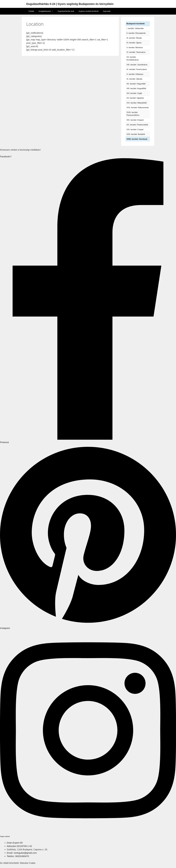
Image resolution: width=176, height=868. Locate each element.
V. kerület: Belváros (135, 48)
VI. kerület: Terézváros (136, 52)
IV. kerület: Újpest (134, 43)
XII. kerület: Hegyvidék (136, 84)
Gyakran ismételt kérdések (89, 11)
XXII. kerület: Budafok (136, 134)
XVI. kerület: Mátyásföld (137, 103)
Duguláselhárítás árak (66, 11)
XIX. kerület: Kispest (135, 120)
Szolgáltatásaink (47, 11)
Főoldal (31, 11)
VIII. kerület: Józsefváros (137, 65)
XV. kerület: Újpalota (135, 98)
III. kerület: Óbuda (134, 38)
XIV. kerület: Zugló (134, 93)
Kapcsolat (107, 11)
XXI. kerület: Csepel (135, 130)
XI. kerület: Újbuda (134, 79)
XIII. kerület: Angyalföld (136, 88)
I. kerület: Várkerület (135, 28)
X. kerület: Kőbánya (135, 74)
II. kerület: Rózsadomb (136, 33)
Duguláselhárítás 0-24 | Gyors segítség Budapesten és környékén (70, 4)
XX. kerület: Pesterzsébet (137, 125)
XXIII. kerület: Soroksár (137, 139)
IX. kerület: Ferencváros (137, 69)
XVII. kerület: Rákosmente (138, 108)
